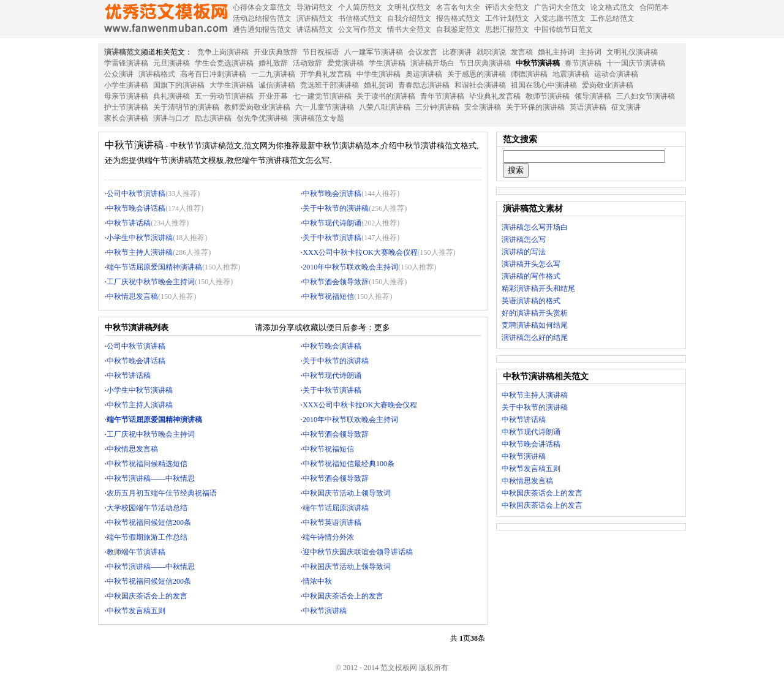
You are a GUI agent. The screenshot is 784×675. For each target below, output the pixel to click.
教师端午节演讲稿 (136, 552)
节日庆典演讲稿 (485, 63)
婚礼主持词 (556, 52)
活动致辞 (307, 63)
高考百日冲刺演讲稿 (213, 74)
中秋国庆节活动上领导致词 (347, 493)
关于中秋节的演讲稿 (336, 208)
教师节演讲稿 (548, 96)
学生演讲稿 (387, 63)
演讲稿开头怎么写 (531, 264)
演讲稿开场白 (432, 63)
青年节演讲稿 (442, 96)
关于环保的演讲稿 (535, 107)
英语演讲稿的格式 (531, 301)
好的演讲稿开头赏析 (535, 313)
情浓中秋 (317, 581)
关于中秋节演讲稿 (332, 238)
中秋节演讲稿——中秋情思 (151, 478)
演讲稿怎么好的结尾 (535, 337)
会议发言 (423, 52)
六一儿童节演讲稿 (325, 107)
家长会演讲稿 (126, 118)
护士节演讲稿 (126, 107)
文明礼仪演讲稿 (632, 52)
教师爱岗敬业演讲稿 (257, 107)
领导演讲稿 (593, 96)
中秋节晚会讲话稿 (136, 208)
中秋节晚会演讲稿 (332, 194)
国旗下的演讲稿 (179, 85)
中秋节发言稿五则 (136, 611)
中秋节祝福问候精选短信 (147, 464)
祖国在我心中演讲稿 (544, 85)
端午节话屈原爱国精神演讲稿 (154, 267)
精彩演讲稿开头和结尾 (538, 288)
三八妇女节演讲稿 (646, 96)
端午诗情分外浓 (328, 537)
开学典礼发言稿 (326, 74)
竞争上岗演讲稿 (223, 52)
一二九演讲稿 (273, 74)
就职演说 (491, 52)
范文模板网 (165, 18)
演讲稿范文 (123, 52)
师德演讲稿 (529, 74)
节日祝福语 (321, 52)
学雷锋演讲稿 (126, 63)
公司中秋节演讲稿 (136, 194)
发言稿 (522, 52)
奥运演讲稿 (424, 74)
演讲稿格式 (157, 74)
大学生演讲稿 (232, 85)
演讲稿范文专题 (318, 118)
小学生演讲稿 (126, 85)
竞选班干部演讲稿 (330, 85)
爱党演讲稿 (345, 63)
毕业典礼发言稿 (495, 96)
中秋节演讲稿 (538, 63)
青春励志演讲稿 (424, 85)
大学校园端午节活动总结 (147, 508)
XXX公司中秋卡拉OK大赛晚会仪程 (360, 252)
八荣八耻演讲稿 (385, 107)
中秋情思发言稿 (132, 296)
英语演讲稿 (588, 107)
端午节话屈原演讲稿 (336, 508)
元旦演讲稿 (171, 63)
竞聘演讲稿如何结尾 (535, 325)
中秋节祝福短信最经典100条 (349, 464)
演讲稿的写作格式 (531, 276)
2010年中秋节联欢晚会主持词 (350, 267)
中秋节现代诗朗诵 (332, 223)
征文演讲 (626, 107)
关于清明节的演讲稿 (186, 107)
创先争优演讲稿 (262, 118)
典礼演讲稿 (171, 96)
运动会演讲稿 (616, 74)
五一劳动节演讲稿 (224, 96)
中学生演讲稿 (379, 74)
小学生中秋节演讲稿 (140, 238)
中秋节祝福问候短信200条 (149, 522)
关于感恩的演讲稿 (477, 74)
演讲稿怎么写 (524, 239)
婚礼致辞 (273, 63)
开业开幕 (273, 96)
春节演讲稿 (583, 63)
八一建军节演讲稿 (374, 52)
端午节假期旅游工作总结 (147, 537)
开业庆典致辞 (276, 52)
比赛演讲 (457, 52)
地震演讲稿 (571, 74)
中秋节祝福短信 (328, 296)
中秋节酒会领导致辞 (336, 282)
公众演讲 (119, 74)
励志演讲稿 (213, 118)
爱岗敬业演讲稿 (608, 85)
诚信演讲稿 (277, 85)
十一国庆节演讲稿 (636, 63)
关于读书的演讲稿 (386, 96)
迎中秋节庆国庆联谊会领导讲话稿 (358, 552)
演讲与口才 (171, 118)
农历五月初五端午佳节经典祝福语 (162, 493)
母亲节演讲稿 (126, 96)
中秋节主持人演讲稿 (140, 252)
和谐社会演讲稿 (480, 85)
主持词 (590, 52)
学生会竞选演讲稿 (224, 63)
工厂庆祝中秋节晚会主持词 (151, 282)
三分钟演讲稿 (437, 107)
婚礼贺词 (379, 85)
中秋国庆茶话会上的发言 (147, 596)
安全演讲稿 (483, 107)
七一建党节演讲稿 (322, 96)
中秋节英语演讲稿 (332, 522)
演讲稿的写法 (524, 252)
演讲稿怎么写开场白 (535, 227)
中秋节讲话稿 (129, 223)
